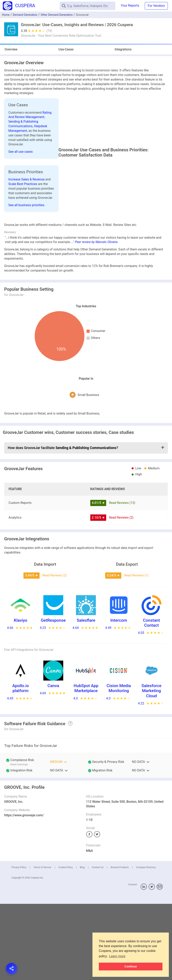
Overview (11, 49)
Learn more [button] (117, 956)
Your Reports (130, 5)
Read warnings (19, 777)
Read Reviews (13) (122, 516)
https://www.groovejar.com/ (24, 828)
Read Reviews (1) (136, 588)
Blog (82, 880)
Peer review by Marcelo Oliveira (96, 255)
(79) (49, 31)
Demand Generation (25, 15)
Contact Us (98, 880)
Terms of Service (42, 880)
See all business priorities (26, 205)
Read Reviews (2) (121, 530)
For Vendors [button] (156, 6)
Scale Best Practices (23, 184)
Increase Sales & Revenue (27, 179)
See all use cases (21, 152)
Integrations (123, 49)
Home (6, 15)
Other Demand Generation (57, 15)
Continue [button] (131, 966)
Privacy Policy (19, 880)
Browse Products (120, 880)
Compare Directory (146, 880)
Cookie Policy (66, 880)
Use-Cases (66, 49)
